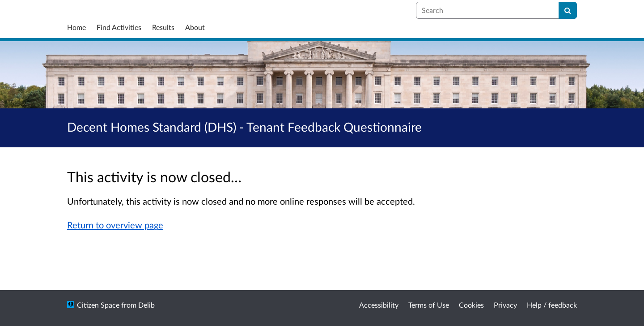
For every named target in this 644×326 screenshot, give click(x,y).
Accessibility (379, 305)
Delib (146, 305)
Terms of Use (429, 305)
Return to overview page (115, 225)
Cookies (471, 305)
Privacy (505, 305)
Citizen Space (98, 305)
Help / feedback (552, 305)
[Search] (568, 10)
